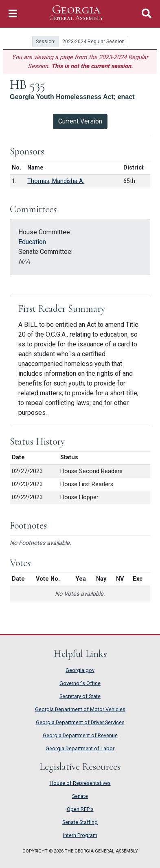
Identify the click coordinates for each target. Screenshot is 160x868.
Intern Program (80, 835)
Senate (80, 796)
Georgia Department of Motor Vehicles (80, 709)
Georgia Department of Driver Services (80, 722)
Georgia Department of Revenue (80, 735)
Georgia (76, 13)
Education (32, 242)
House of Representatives (80, 783)
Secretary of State (80, 696)
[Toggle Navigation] (13, 14)
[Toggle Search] (147, 14)
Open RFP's (80, 809)
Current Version (80, 121)
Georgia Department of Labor (80, 748)
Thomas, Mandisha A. (56, 181)
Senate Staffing (80, 822)
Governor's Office (80, 683)
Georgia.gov (80, 670)
